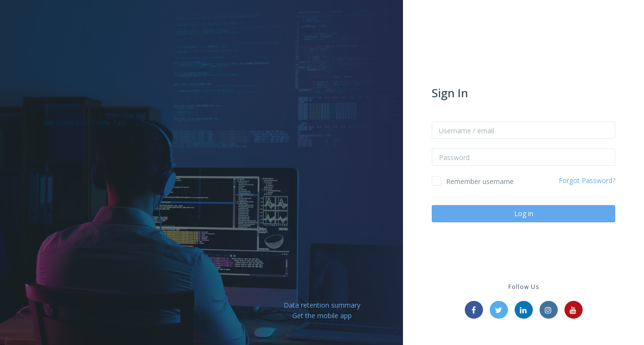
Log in (524, 213)
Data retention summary (322, 305)
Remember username (480, 181)
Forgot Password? (587, 180)
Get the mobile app (322, 316)
